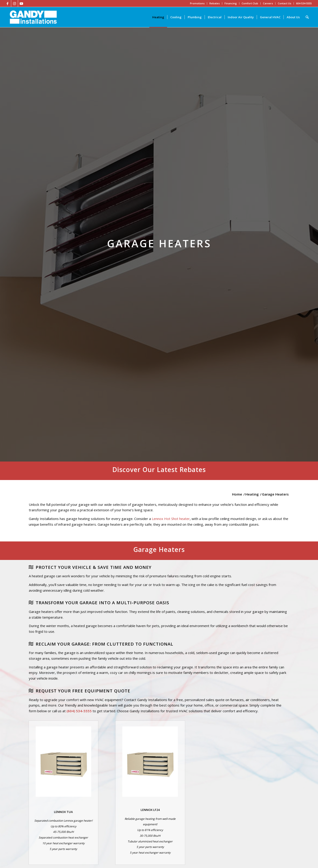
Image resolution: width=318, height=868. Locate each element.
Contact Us (285, 3)
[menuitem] (158, 17)
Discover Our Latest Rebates (159, 470)
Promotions (197, 3)
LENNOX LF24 (150, 810)
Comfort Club (250, 3)
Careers (268, 3)
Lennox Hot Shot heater (171, 519)
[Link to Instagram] (15, 3)
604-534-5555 (304, 3)
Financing (231, 3)
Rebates (215, 3)
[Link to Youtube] (21, 3)
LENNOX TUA (63, 812)
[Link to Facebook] (8, 3)
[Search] (307, 17)
